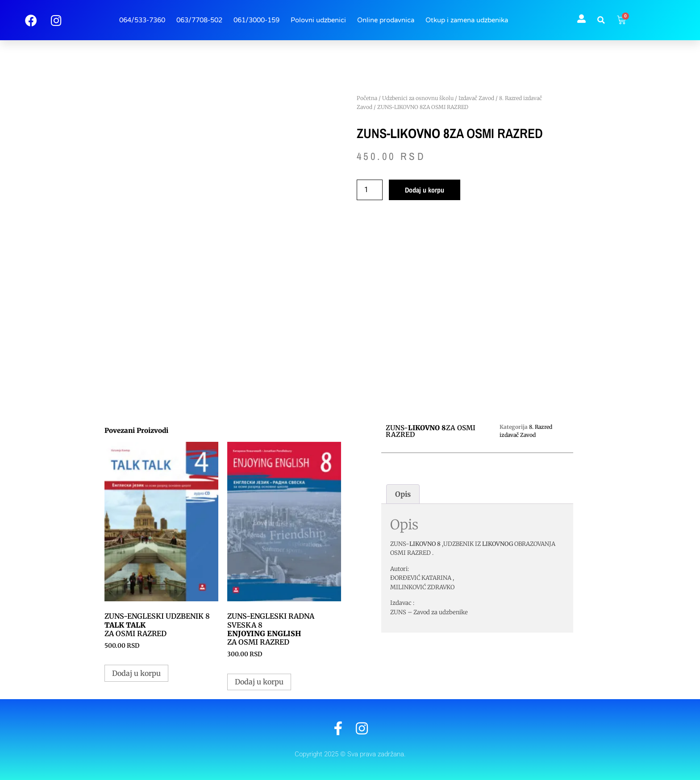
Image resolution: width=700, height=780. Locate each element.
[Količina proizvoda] (370, 190)
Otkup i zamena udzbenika (467, 20)
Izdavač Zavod (476, 98)
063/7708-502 (199, 20)
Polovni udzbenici (318, 20)
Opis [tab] (403, 494)
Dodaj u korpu (425, 190)
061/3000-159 (256, 20)
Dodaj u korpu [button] (136, 673)
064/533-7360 (142, 20)
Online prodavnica (386, 20)
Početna (367, 98)
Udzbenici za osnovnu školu (418, 98)
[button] (601, 20)
